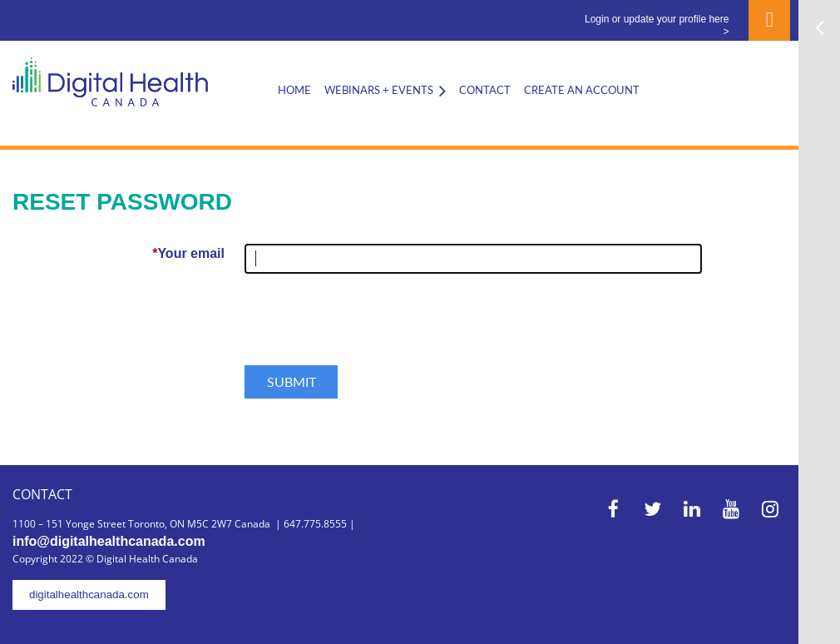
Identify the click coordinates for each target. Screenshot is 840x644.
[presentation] (371, 326)
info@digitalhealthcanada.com (109, 541)
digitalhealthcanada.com (89, 594)
